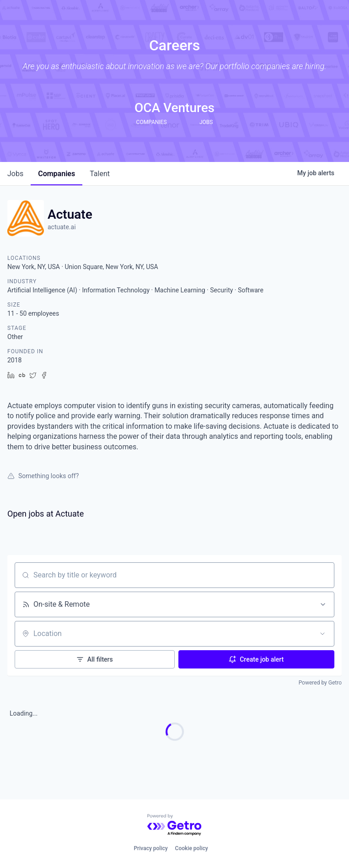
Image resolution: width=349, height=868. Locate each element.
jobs (15, 174)
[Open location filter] (322, 634)
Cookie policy (192, 848)
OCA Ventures (174, 108)
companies (56, 174)
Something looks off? (43, 476)
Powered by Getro (320, 683)
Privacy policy (150, 848)
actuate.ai (62, 227)
